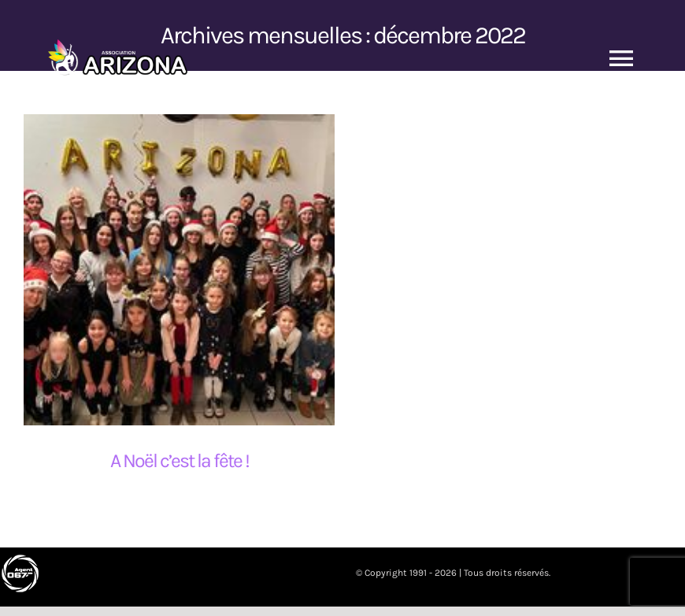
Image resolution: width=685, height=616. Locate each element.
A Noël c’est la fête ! (180, 460)
